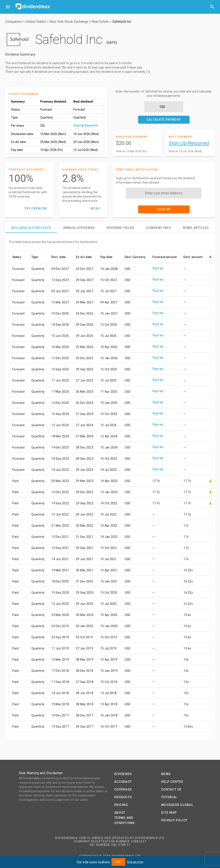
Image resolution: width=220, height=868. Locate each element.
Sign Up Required (86, 125)
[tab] (31, 228)
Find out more (135, 862)
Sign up (158, 268)
